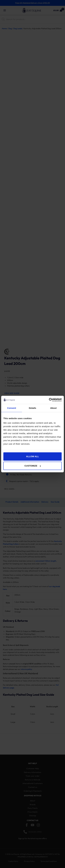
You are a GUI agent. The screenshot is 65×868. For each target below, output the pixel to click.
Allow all (32, 456)
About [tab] (53, 408)
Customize (33, 466)
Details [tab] (32, 408)
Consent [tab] (12, 408)
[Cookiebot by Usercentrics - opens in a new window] (49, 400)
